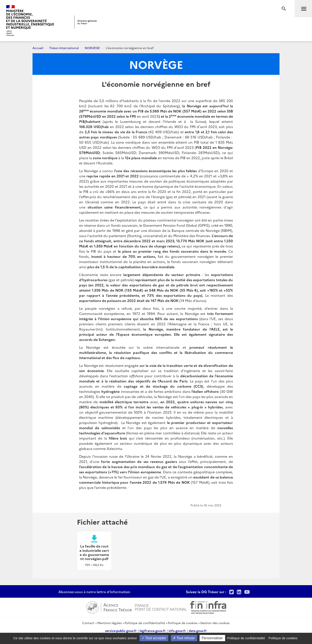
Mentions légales (110, 623)
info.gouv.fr (177, 631)
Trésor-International (64, 48)
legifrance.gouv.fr (153, 631)
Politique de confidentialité (145, 623)
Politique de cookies (183, 623)
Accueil (38, 48)
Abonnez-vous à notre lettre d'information (94, 592)
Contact (88, 623)
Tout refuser (184, 638)
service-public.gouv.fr (121, 631)
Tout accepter (154, 638)
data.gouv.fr (198, 631)
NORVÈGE (92, 48)
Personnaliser (212, 638)
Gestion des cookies (215, 623)
